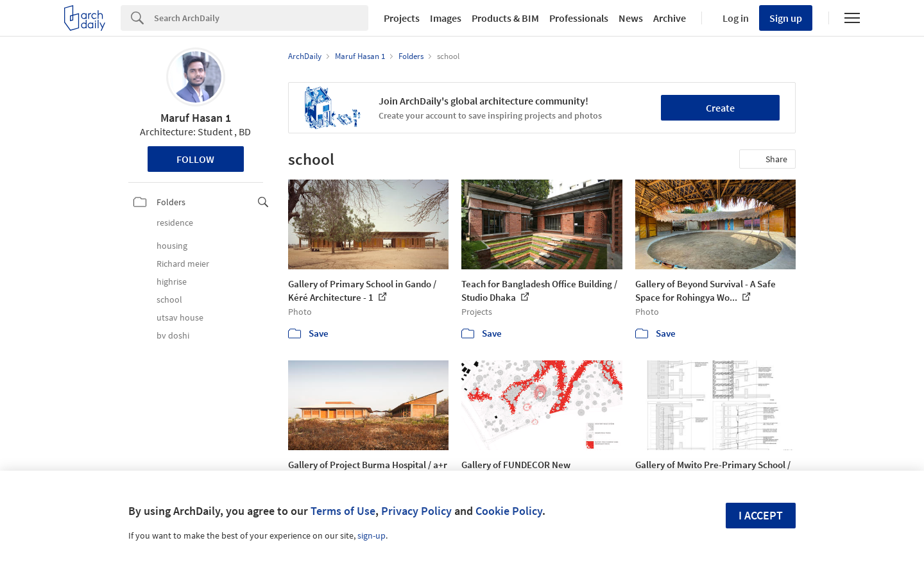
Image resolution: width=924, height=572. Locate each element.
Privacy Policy (416, 511)
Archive (670, 18)
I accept (761, 515)
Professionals (579, 18)
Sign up (786, 18)
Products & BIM (505, 18)
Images (446, 18)
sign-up (372, 535)
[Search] (261, 18)
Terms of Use (343, 511)
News (631, 18)
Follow (195, 159)
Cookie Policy (509, 511)
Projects (402, 18)
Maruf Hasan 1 (196, 118)
